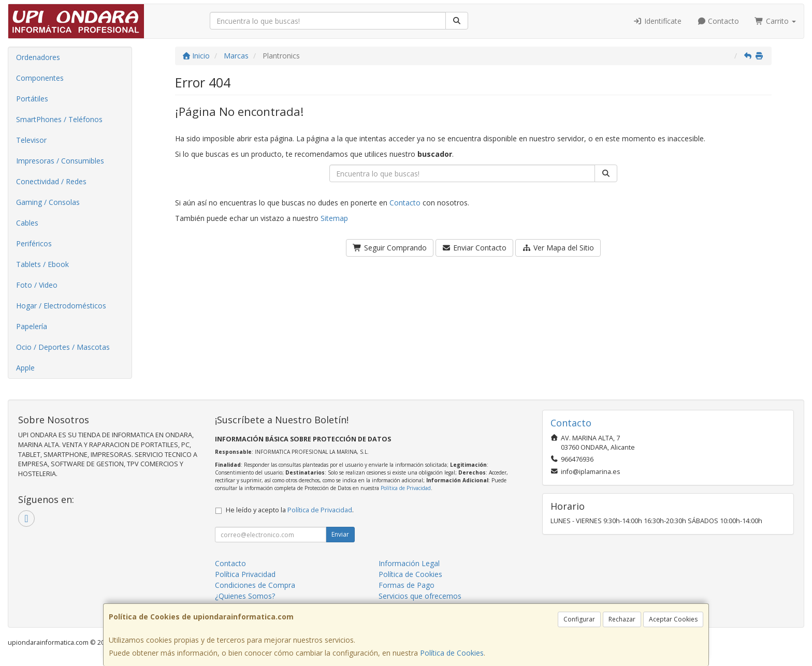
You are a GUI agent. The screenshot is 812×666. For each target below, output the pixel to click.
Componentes (40, 78)
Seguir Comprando (390, 248)
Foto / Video (37, 285)
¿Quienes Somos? (245, 596)
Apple (25, 368)
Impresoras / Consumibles (60, 161)
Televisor (31, 140)
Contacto (718, 21)
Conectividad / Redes (51, 181)
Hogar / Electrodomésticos (61, 306)
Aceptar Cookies (673, 619)
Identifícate (657, 21)
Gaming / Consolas (48, 202)
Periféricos (34, 243)
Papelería (32, 326)
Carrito (775, 21)
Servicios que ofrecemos (420, 596)
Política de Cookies (452, 653)
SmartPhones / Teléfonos (59, 119)
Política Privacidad (245, 574)
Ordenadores (38, 57)
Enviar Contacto (475, 248)
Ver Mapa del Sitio (558, 248)
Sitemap (334, 218)
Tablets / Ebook (42, 264)
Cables (27, 223)
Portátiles (32, 99)
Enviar (340, 534)
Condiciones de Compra (255, 585)
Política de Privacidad (406, 488)
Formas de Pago (407, 585)
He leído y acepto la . (290, 510)
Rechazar (622, 619)
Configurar (579, 619)
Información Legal (409, 563)
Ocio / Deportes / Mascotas (63, 347)
